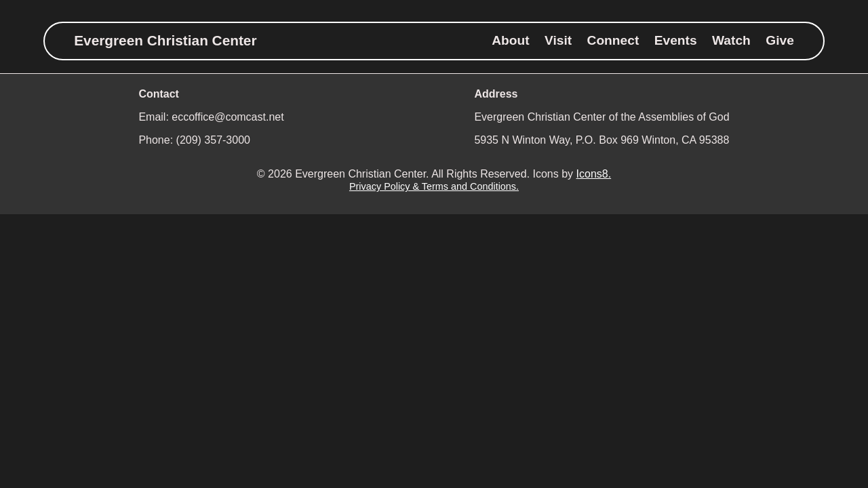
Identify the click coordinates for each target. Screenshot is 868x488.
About (510, 40)
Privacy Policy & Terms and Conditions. (434, 186)
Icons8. (594, 174)
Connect (613, 40)
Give (780, 40)
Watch (731, 40)
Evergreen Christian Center (165, 40)
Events (676, 40)
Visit (558, 40)
